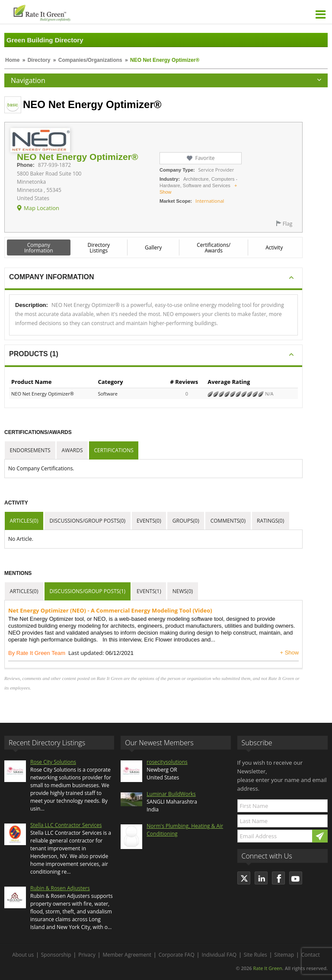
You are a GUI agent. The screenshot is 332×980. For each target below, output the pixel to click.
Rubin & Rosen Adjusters (60, 888)
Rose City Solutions (53, 762)
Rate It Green (267, 968)
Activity (274, 247)
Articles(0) (24, 521)
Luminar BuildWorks (171, 794)
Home (12, 60)
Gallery (153, 247)
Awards (72, 450)
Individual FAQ (219, 955)
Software (108, 394)
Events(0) (149, 521)
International (210, 201)
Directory (39, 60)
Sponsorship (56, 955)
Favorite (205, 158)
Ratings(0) (270, 521)
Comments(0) (228, 521)
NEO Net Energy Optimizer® (43, 394)
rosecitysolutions (167, 762)
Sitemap (284, 955)
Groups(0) (186, 521)
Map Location (41, 208)
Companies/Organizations (90, 60)
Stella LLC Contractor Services (66, 825)
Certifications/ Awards (214, 248)
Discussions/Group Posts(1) (87, 591)
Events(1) (149, 591)
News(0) (183, 591)
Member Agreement (127, 955)
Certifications (114, 450)
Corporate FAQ (177, 955)
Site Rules (255, 955)
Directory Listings (99, 248)
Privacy (87, 955)
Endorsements (30, 450)
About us (23, 955)
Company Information (39, 248)
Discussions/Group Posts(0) (87, 521)
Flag (287, 224)
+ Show (289, 653)
